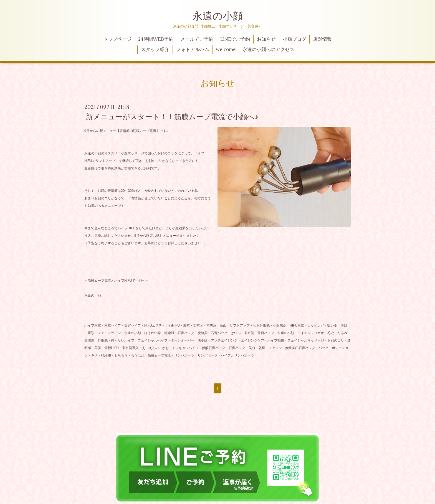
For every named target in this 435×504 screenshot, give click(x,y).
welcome (226, 50)
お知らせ (266, 39)
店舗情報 (322, 39)
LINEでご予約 (235, 39)
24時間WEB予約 (156, 39)
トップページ (117, 39)
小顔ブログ (294, 39)
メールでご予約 (197, 39)
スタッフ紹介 (155, 50)
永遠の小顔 (218, 16)
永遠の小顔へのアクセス (268, 50)
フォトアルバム (193, 50)
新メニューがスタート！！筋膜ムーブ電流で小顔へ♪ (172, 117)
